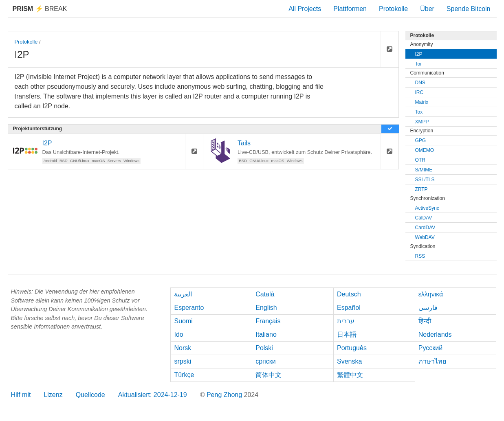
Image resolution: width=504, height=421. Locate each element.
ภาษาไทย (432, 361)
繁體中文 (350, 375)
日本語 (347, 334)
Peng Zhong (225, 395)
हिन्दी (425, 321)
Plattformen (350, 9)
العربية (183, 294)
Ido (178, 334)
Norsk (183, 348)
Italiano (266, 334)
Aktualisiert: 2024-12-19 (153, 395)
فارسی (428, 308)
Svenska (349, 361)
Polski (264, 348)
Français (268, 321)
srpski (183, 361)
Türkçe (184, 375)
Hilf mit (21, 395)
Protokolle (393, 9)
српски (266, 361)
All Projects (305, 9)
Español (349, 308)
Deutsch (349, 294)
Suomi (183, 321)
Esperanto (189, 308)
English (266, 308)
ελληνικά (431, 294)
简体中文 (269, 375)
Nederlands (435, 334)
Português (352, 348)
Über (427, 9)
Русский (430, 348)
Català (265, 294)
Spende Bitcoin (469, 9)
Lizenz (53, 395)
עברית (346, 321)
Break (40, 9)
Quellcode (90, 395)
